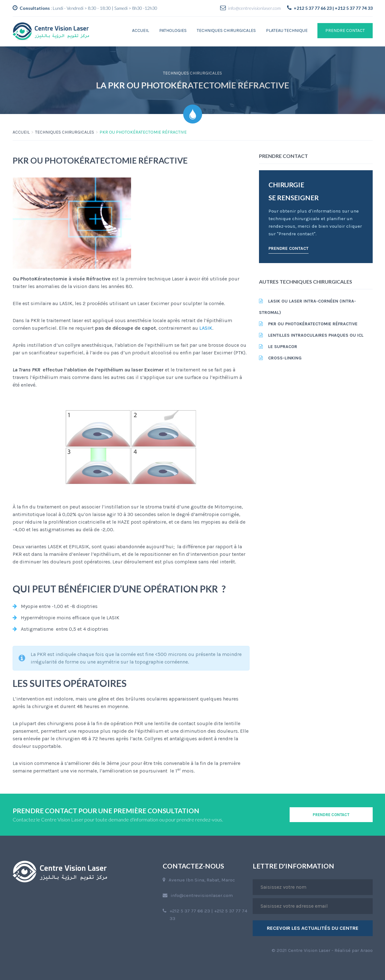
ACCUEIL (21, 132)
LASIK (206, 328)
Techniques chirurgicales (226, 30)
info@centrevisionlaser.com (254, 8)
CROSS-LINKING (285, 358)
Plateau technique (287, 30)
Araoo (367, 950)
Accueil (141, 30)
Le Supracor (283, 347)
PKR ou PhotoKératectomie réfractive (313, 324)
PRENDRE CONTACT (345, 30)
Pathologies (173, 30)
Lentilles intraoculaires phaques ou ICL (316, 335)
